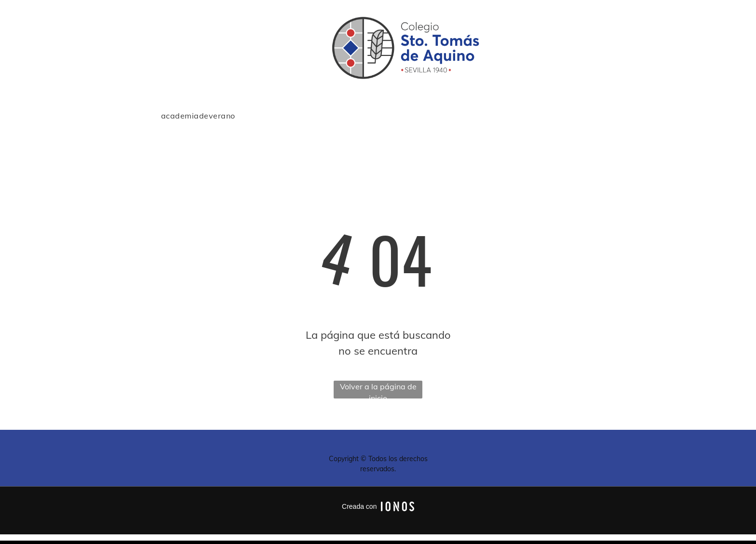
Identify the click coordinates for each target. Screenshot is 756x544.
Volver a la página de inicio (378, 390)
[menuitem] (198, 116)
